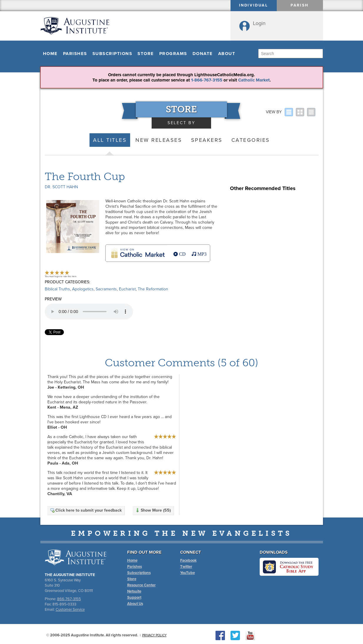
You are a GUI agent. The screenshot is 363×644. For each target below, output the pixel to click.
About (227, 54)
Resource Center (141, 585)
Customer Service (70, 610)
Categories (251, 140)
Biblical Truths (57, 289)
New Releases (159, 140)
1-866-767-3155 (207, 80)
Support (134, 598)
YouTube (188, 573)
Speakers (207, 140)
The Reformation (153, 289)
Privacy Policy (154, 635)
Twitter (186, 567)
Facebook (188, 560)
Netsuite (134, 591)
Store (146, 54)
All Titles (110, 140)
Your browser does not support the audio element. (89, 312)
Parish (300, 5)
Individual (254, 5)
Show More (153, 510)
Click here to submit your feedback (86, 510)
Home (50, 54)
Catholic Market (254, 80)
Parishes (75, 54)
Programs (173, 54)
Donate (203, 54)
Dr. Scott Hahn (61, 187)
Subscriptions (112, 54)
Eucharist (127, 289)
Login (259, 23)
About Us (135, 604)
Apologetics (83, 289)
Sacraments (106, 289)
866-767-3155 (69, 599)
